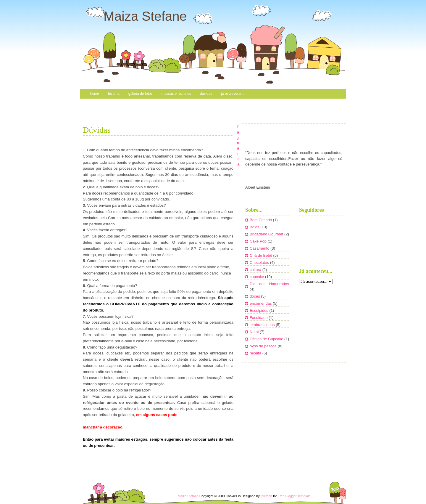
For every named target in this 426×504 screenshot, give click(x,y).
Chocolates (260, 263)
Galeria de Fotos (141, 94)
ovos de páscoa (264, 346)
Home (95, 94)
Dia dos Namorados (269, 284)
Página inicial (238, 148)
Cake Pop (259, 241)
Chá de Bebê (262, 255)
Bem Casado (261, 220)
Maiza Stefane (145, 16)
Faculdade (259, 318)
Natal (255, 332)
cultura (256, 270)
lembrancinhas (263, 325)
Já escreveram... (234, 94)
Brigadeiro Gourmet (267, 234)
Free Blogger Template (294, 496)
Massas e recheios (176, 94)
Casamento (260, 248)
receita (256, 353)
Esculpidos (259, 310)
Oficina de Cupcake (267, 339)
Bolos (255, 227)
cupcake (257, 277)
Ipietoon (266, 496)
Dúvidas (206, 94)
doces (255, 296)
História (114, 94)
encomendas (261, 303)
